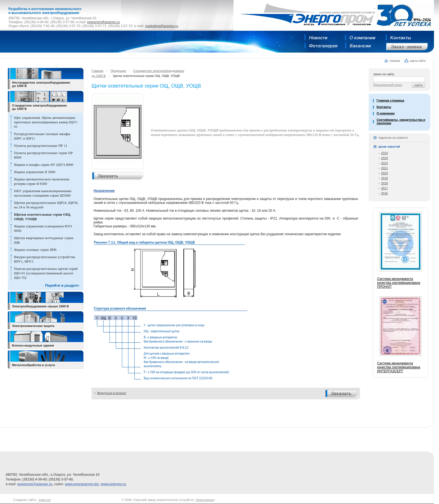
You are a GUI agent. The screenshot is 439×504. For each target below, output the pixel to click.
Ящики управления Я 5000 (35, 172)
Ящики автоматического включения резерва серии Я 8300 (42, 181)
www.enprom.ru (113, 484)
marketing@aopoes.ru (162, 26)
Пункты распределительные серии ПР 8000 (43, 155)
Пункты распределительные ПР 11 (41, 146)
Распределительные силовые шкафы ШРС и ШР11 (42, 136)
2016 (384, 193)
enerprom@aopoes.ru (103, 22)
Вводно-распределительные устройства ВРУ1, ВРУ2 (45, 259)
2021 (384, 168)
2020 (384, 173)
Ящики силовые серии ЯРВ (35, 250)
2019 (384, 178)
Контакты (384, 107)
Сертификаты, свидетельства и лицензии (401, 121)
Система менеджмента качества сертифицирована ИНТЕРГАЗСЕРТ (399, 367)
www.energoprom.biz (82, 484)
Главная (97, 71)
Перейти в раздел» (62, 285)
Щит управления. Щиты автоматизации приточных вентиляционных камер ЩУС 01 (46, 122)
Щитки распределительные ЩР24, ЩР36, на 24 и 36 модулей (46, 205)
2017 (384, 188)
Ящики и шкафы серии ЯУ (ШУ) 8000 (44, 165)
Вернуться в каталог (112, 393)
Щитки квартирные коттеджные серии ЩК (44, 240)
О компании (386, 113)
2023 (384, 163)
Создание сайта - (32, 500)
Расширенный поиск (388, 85)
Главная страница (390, 100)
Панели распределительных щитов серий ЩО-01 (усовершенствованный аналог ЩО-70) (46, 273)
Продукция (118, 71)
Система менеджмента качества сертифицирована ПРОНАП (399, 283)
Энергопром (205, 500)
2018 (384, 183)
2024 (384, 153)
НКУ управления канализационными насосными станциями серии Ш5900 (43, 193)
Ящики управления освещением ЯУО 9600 (43, 228)
